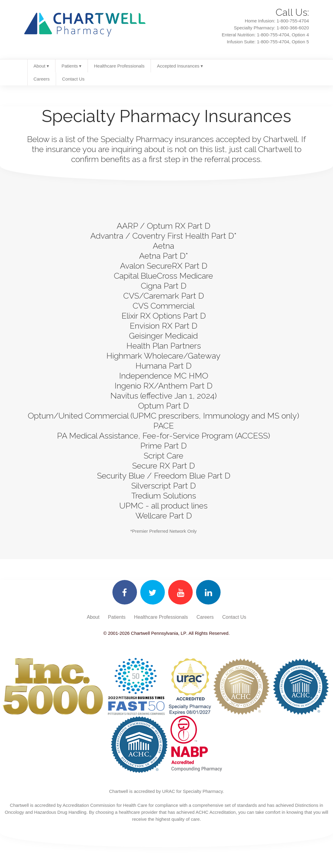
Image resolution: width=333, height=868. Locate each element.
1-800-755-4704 (293, 21)
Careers (42, 79)
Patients (117, 617)
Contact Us (73, 79)
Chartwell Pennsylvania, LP (158, 633)
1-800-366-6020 (293, 28)
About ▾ (41, 66)
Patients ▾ (72, 66)
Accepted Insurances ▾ (180, 66)
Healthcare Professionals (119, 66)
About (93, 617)
